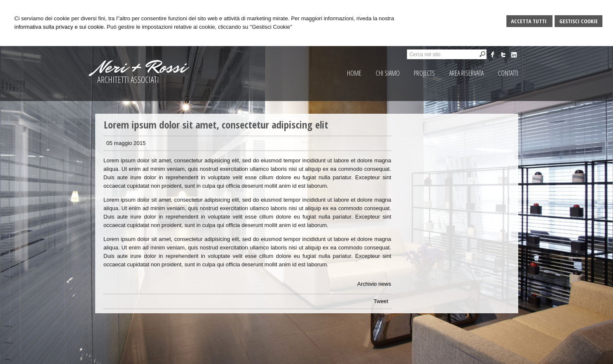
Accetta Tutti (529, 21)
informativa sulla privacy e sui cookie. (60, 27)
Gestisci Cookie (579, 21)
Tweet (381, 301)
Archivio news (374, 284)
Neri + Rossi (140, 67)
